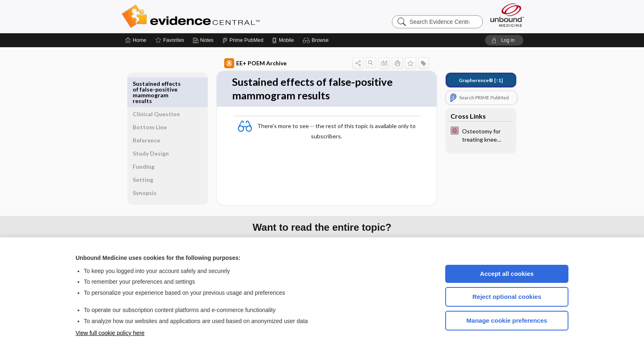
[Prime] (243, 40)
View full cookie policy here (110, 333)
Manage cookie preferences (507, 320)
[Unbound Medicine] (507, 15)
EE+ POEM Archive (246, 63)
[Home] (136, 40)
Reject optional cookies (507, 297)
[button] (317, 40)
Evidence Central (223, 16)
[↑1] (471, 80)
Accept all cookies (507, 274)
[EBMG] (471, 135)
